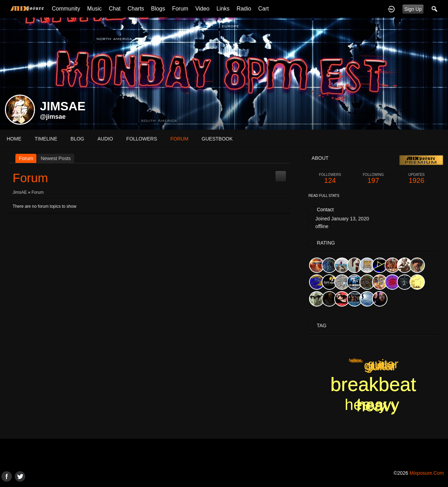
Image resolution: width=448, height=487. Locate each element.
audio (105, 139)
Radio (244, 9)
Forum (180, 9)
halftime (355, 361)
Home (14, 139)
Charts (136, 9)
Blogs (158, 9)
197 (373, 179)
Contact (325, 210)
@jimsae (53, 117)
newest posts (56, 158)
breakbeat (373, 384)
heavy (366, 404)
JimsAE (20, 192)
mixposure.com (427, 473)
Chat (115, 9)
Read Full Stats (324, 196)
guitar (383, 364)
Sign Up (413, 9)
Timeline (46, 139)
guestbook (217, 139)
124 (330, 179)
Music (94, 9)
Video (202, 9)
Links (223, 9)
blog (78, 139)
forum (179, 139)
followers (142, 139)
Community (66, 9)
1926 (416, 179)
